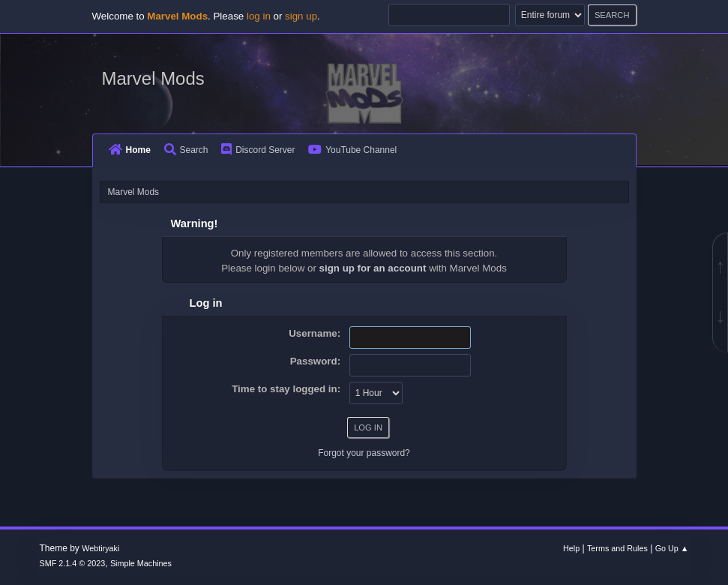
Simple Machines (141, 563)
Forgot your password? (364, 453)
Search (186, 150)
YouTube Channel (352, 150)
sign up (301, 16)
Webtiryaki (100, 548)
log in (259, 16)
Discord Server (258, 150)
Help (571, 548)
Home (130, 150)
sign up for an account (373, 268)
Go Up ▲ (672, 548)
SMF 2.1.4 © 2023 (73, 563)
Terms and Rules (617, 548)
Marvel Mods (153, 78)
